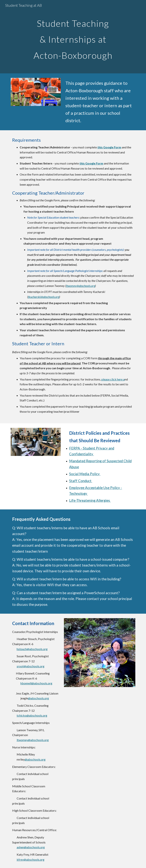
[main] (73, 37)
